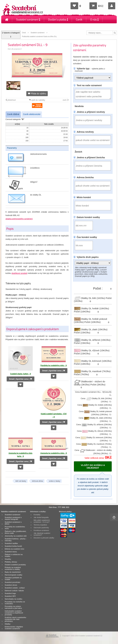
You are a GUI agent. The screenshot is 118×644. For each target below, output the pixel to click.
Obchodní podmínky (41, 528)
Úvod (24, 33)
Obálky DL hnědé (91, 308)
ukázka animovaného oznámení (19, 219)
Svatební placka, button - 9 (21, 374)
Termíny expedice (40, 525)
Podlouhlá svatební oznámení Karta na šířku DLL (39, 37)
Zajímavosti (13, 27)
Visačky (8, 559)
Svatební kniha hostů (13, 546)
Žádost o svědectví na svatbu (14, 555)
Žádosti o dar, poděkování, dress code (16, 532)
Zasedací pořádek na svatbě (13, 579)
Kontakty (34, 27)
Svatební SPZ (10, 596)
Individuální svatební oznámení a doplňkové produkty (14, 613)
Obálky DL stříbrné (92, 340)
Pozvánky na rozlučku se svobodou (15, 603)
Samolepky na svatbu (14, 599)
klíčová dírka (37, 481)
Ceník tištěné (13, 114)
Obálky (8, 624)
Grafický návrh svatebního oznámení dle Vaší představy (16, 619)
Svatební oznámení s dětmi (13, 523)
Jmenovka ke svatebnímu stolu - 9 (54, 453)
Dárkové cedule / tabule (14, 591)
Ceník (79, 20)
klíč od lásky (21, 481)
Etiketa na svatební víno (15, 549)
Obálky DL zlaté (91, 329)
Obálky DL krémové (93, 361)
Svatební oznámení (28, 20)
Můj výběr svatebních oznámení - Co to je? (42, 521)
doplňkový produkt (19, 273)
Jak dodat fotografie (41, 517)
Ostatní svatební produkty (15, 565)
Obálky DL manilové (92, 371)
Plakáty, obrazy (11, 562)
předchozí (11, 100)
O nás (94, 20)
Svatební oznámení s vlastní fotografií (13, 518)
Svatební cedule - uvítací (15, 588)
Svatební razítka (11, 543)
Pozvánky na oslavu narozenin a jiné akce (13, 607)
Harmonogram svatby (14, 575)
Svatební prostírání (13, 582)
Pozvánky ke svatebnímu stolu (15, 528)
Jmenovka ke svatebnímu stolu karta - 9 (20, 455)
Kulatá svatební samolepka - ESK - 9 (54, 415)
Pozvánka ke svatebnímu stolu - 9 (54, 365)
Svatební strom (11, 585)
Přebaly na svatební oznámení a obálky (13, 568)
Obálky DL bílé (90, 298)
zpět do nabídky (37, 100)
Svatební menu (11, 552)
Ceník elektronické (32, 114)
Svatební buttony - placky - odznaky (16, 540)
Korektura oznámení (41, 530)
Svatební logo (10, 593)
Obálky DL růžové (92, 350)
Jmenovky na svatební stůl (16, 536)
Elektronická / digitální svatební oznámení (14, 628)
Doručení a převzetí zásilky (44, 538)
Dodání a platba (58, 20)
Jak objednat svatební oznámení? (42, 534)
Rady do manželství (13, 572)
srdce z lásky (55, 481)
